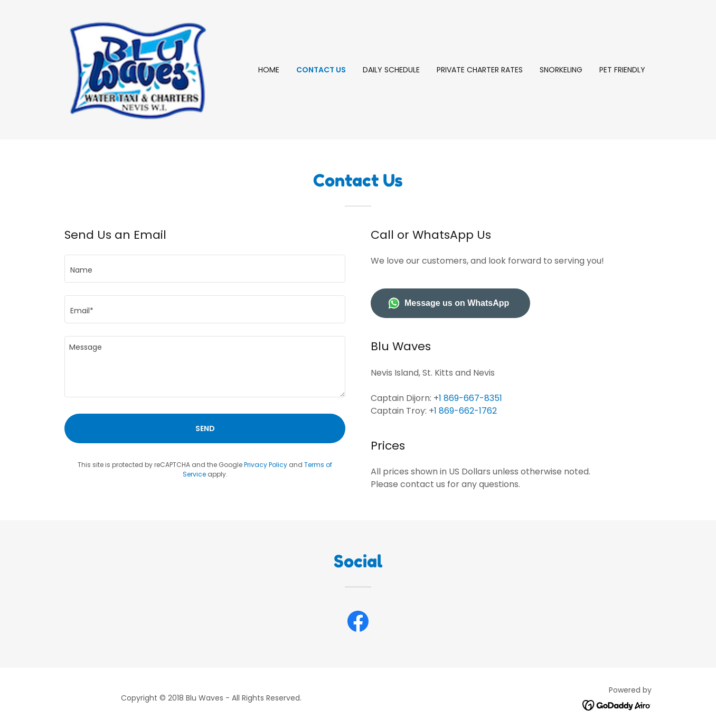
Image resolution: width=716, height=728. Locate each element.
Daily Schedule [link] (391, 70)
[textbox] (205, 269)
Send (205, 428)
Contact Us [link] (321, 70)
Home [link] (269, 70)
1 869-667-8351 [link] (470, 398)
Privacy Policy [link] (266, 465)
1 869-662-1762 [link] (465, 411)
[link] (138, 69)
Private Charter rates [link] (480, 70)
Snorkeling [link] (561, 70)
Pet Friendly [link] (622, 70)
